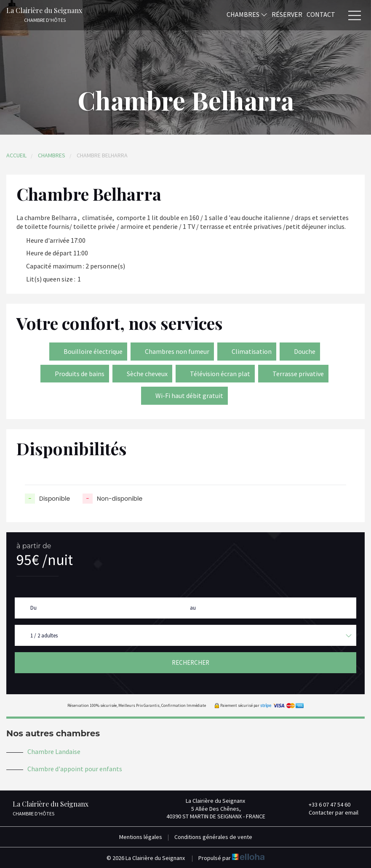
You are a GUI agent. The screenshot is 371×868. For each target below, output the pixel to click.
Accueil (16, 155)
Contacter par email (329, 812)
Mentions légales (141, 837)
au (193, 608)
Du (33, 608)
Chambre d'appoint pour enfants (75, 769)
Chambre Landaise (54, 751)
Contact (321, 14)
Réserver (287, 14)
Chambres (247, 14)
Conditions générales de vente (213, 837)
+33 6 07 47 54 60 (325, 804)
